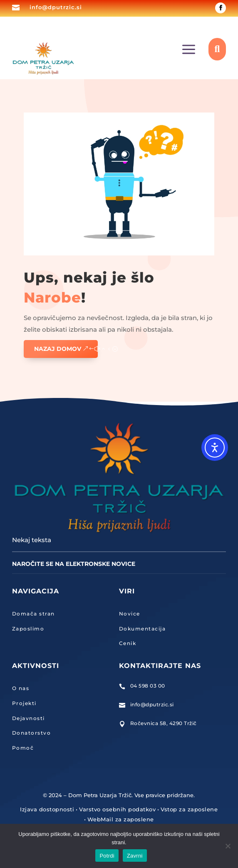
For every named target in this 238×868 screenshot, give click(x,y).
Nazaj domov (58, 349)
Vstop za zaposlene (189, 809)
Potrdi (107, 856)
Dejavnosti (29, 718)
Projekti (24, 703)
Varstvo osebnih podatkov (117, 809)
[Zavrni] (228, 846)
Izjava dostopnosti (47, 809)
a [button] (189, 50)
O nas (21, 688)
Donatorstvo (32, 733)
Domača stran (33, 614)
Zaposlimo (28, 629)
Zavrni (135, 856)
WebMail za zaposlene (121, 819)
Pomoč (23, 748)
